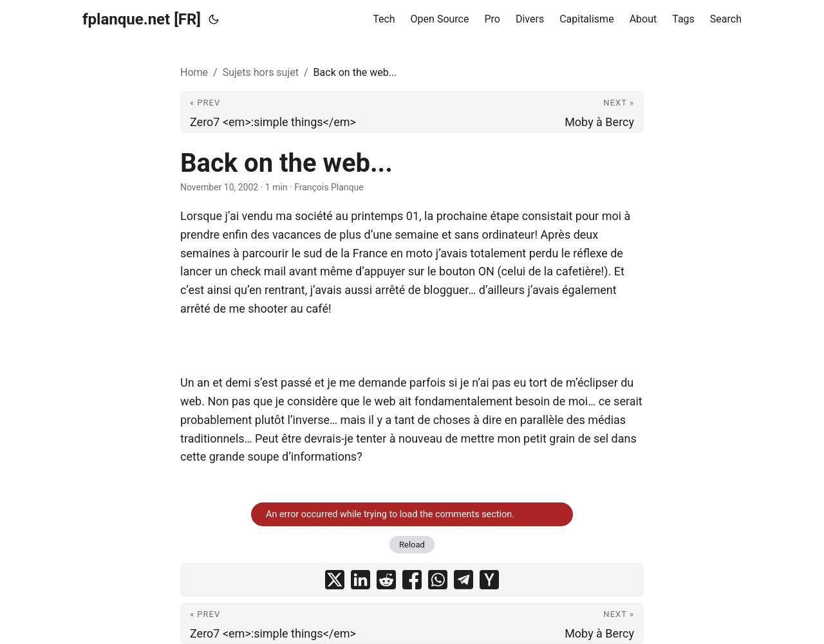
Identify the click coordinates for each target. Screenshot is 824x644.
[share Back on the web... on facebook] (412, 580)
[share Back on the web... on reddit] (386, 580)
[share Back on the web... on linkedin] (360, 580)
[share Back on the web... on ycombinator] (489, 580)
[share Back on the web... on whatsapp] (438, 580)
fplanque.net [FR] (142, 19)
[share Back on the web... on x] (335, 580)
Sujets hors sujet (261, 72)
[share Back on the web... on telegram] (464, 580)
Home (194, 72)
